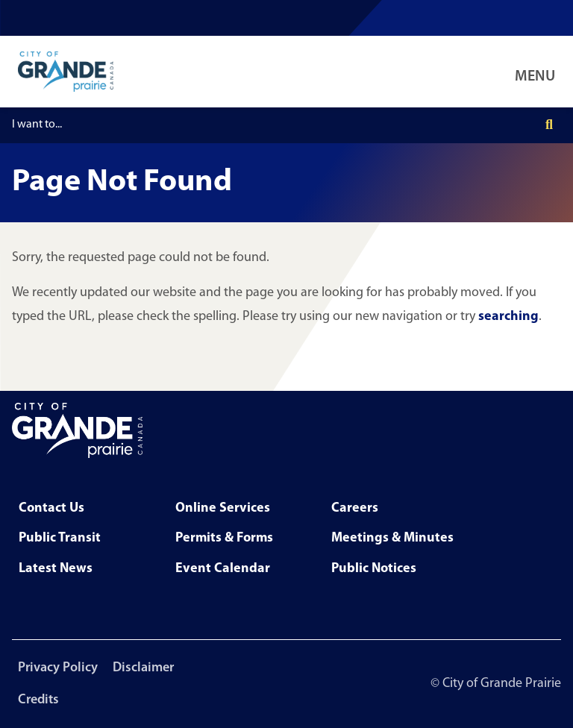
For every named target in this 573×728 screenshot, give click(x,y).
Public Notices (374, 569)
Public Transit (60, 538)
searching (508, 317)
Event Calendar (223, 569)
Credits (38, 700)
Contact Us (51, 508)
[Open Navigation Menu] (538, 72)
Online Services (223, 508)
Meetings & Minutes (392, 538)
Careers (355, 508)
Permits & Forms (224, 538)
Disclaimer (143, 668)
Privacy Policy (58, 668)
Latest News (56, 569)
